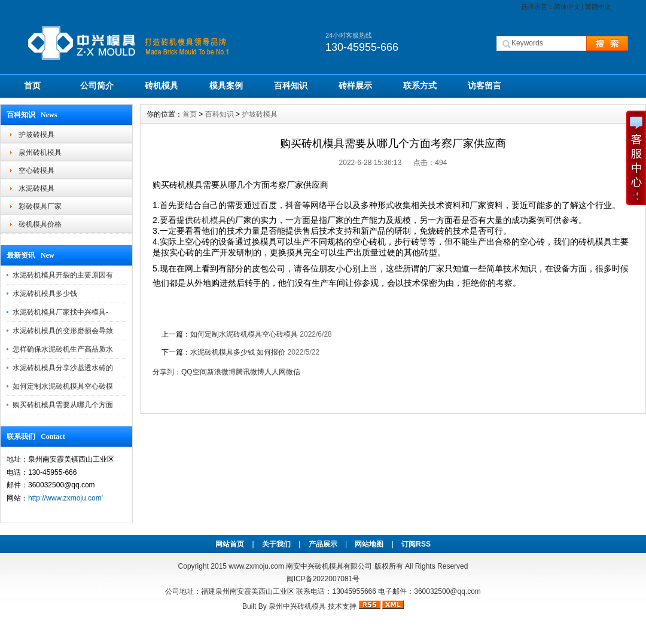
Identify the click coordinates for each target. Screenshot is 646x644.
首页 (32, 86)
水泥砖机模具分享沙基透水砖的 (63, 368)
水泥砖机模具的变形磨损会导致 (63, 331)
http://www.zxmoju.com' (65, 498)
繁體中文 (598, 7)
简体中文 (567, 7)
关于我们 (276, 544)
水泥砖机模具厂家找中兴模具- (60, 312)
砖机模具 (161, 86)
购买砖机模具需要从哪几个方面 (63, 405)
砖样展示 (355, 86)
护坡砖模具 (36, 135)
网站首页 (230, 544)
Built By (255, 606)
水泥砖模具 (36, 188)
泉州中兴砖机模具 (297, 606)
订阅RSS (416, 544)
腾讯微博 (250, 372)
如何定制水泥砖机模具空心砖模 (63, 386)
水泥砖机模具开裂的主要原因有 (63, 275)
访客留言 (484, 86)
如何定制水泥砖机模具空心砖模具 (244, 334)
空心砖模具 (36, 170)
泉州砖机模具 (40, 152)
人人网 (275, 372)
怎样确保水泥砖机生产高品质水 (63, 349)
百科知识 (291, 86)
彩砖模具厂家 (40, 206)
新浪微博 (221, 372)
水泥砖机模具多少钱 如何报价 (238, 352)
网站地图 (369, 544)
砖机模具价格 (40, 224)
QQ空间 (194, 372)
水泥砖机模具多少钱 (45, 294)
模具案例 (226, 86)
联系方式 (420, 86)
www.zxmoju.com (256, 566)
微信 (293, 372)
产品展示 (323, 544)
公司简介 (97, 86)
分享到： (167, 372)
